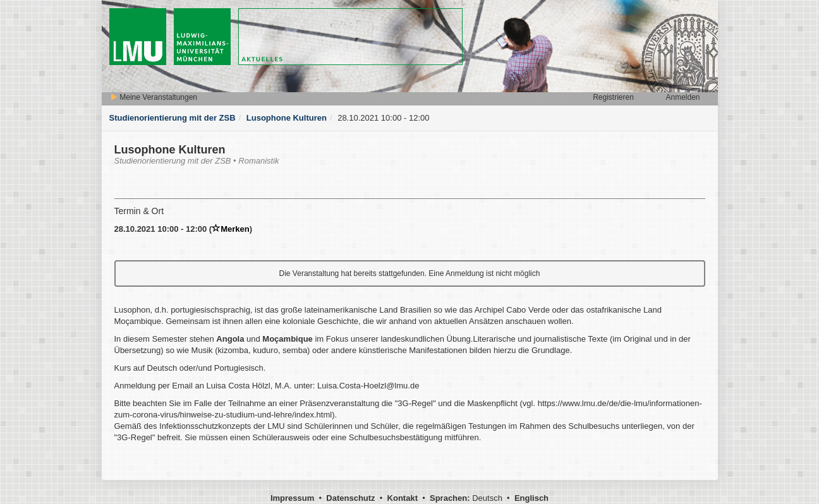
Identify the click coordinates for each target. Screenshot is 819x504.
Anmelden (682, 97)
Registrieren (613, 97)
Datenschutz (350, 498)
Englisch (531, 498)
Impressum (292, 498)
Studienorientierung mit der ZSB (173, 118)
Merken (231, 229)
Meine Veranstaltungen (154, 97)
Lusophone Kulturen (287, 118)
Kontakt (403, 498)
